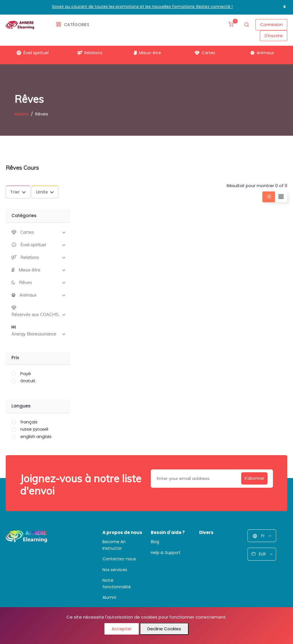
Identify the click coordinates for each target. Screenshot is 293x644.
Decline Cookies (164, 629)
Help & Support (166, 553)
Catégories (73, 25)
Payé (26, 374)
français (29, 422)
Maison (22, 114)
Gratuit (28, 381)
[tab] (38, 232)
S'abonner (252, 478)
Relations (89, 52)
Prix (15, 358)
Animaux (262, 52)
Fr (262, 536)
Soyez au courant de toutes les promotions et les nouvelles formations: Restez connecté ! (142, 7)
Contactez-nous (119, 559)
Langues (21, 406)
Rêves (26, 283)
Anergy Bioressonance (34, 334)
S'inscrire (274, 36)
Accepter (122, 629)
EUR (262, 554)
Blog (155, 542)
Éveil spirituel (31, 52)
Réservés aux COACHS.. (36, 315)
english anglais (36, 436)
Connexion (271, 24)
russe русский (34, 429)
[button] (23, 232)
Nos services (115, 570)
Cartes (204, 52)
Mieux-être (146, 52)
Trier (18, 192)
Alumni (109, 597)
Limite (45, 192)
